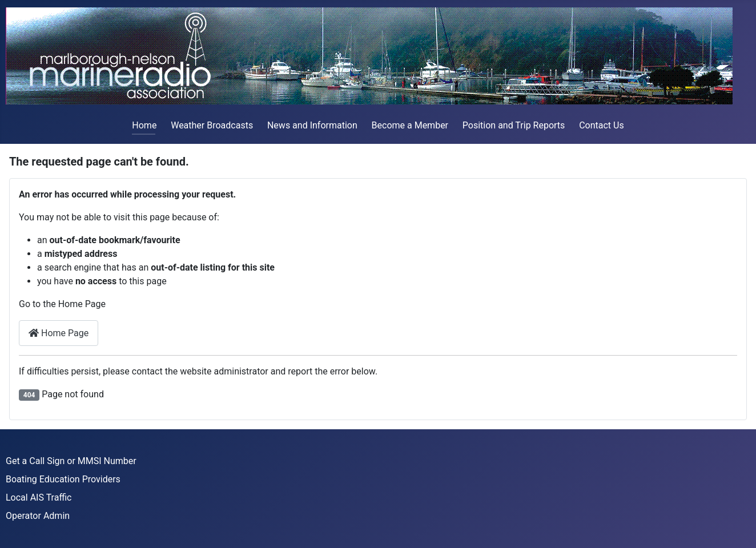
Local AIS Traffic (39, 497)
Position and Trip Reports (514, 125)
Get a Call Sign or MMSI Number (71, 461)
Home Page (59, 333)
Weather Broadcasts (212, 125)
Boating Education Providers (63, 479)
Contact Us (602, 125)
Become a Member (410, 125)
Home (144, 125)
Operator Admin (38, 516)
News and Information (312, 125)
